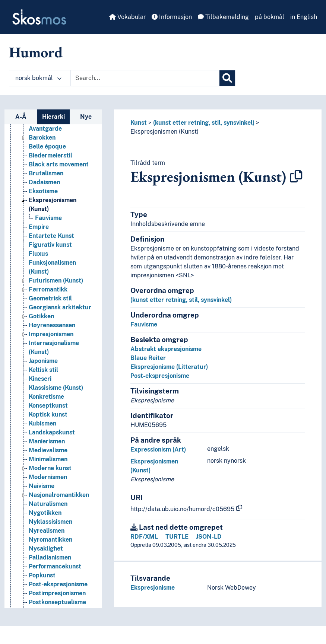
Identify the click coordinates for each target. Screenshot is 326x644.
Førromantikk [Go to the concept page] (48, 289)
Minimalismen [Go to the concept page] (48, 459)
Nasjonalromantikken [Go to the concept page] (59, 495)
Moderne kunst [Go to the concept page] (50, 468)
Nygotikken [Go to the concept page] (45, 513)
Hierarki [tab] (53, 117)
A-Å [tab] (21, 117)
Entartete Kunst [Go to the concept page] (51, 236)
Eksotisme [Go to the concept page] (43, 191)
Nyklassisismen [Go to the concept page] (50, 522)
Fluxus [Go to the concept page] (38, 254)
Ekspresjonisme (153, 588)
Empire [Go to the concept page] (39, 227)
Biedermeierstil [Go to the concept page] (50, 155)
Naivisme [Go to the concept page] (42, 486)
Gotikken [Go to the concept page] (41, 316)
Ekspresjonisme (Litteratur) (169, 367)
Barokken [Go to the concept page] (42, 138)
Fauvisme (144, 324)
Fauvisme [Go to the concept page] (48, 218)
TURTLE (177, 537)
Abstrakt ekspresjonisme (166, 349)
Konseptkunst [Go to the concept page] (48, 406)
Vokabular (127, 17)
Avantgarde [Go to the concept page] (45, 129)
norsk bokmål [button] (38, 78)
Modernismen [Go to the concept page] (48, 477)
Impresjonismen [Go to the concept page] (51, 334)
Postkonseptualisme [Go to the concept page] (57, 602)
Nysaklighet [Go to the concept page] (46, 549)
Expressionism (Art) (158, 449)
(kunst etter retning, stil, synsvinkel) (204, 123)
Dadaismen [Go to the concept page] (44, 182)
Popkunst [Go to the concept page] (42, 575)
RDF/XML (144, 537)
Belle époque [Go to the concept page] (47, 146)
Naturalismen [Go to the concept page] (48, 504)
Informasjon (172, 17)
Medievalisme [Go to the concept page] (48, 450)
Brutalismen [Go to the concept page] (46, 173)
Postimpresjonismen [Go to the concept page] (57, 593)
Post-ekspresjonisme (160, 376)
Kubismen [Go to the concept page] (42, 423)
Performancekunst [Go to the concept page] (55, 566)
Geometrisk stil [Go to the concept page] (50, 298)
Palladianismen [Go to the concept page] (50, 557)
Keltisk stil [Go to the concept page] (43, 370)
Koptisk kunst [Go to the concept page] (48, 415)
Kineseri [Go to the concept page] (40, 379)
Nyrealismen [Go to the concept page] (47, 531)
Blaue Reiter (148, 358)
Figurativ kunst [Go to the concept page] (50, 245)
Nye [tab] (86, 117)
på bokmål (270, 17)
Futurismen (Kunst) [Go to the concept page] (56, 280)
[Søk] (227, 78)
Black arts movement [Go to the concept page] (59, 164)
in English (304, 17)
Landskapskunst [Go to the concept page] (52, 432)
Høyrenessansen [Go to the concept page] (52, 325)
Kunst (139, 123)
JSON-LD (209, 537)
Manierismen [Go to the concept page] (47, 441)
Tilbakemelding (223, 17)
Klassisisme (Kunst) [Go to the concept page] (56, 388)
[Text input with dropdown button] (145, 78)
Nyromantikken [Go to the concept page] (50, 540)
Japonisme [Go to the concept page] (43, 361)
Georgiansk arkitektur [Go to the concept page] (60, 307)
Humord (36, 52)
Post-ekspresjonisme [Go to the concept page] (58, 584)
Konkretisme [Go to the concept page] (46, 397)
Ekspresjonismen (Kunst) (164, 132)
